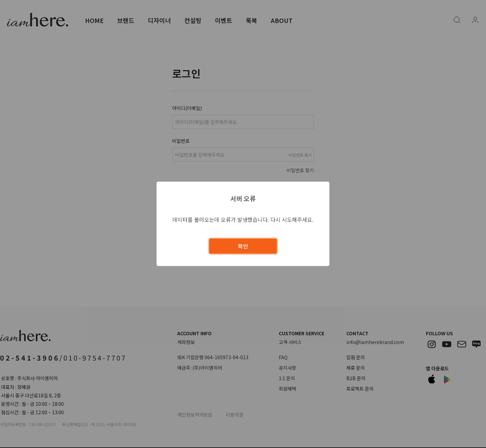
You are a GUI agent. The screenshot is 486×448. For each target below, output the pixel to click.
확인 (243, 246)
